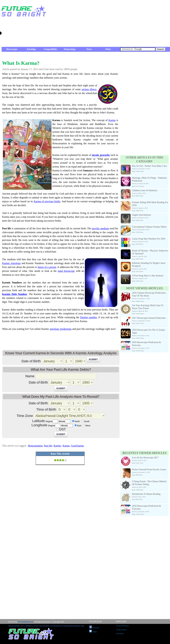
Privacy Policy (121, 630)
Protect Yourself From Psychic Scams (149, 470)
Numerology (70, 49)
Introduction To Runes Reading (146, 494)
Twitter (93, 632)
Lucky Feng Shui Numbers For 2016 (149, 239)
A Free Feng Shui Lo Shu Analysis (148, 276)
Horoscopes (12, 49)
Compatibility (50, 49)
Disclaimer (120, 634)
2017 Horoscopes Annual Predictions (149, 318)
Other (108, 49)
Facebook (94, 628)
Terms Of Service (123, 626)
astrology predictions (61, 329)
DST (62, 429)
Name (30, 376)
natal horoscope (66, 271)
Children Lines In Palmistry (145, 190)
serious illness (89, 89)
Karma (112, 120)
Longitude (39, 425)
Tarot (89, 49)
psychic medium (101, 228)
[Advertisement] (124, 24)
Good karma (77, 446)
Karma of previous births (47, 201)
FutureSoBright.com (26, 622)
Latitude (38, 421)
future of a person (47, 267)
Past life (48, 446)
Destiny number (88, 317)
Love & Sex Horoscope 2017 (145, 458)
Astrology (31, 49)
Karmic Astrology (11, 263)
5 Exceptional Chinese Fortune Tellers (149, 227)
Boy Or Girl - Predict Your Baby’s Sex (149, 166)
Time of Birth (46, 409)
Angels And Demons (141, 215)
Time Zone (25, 416)
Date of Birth (31, 361)
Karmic (57, 446)
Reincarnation (35, 446)
